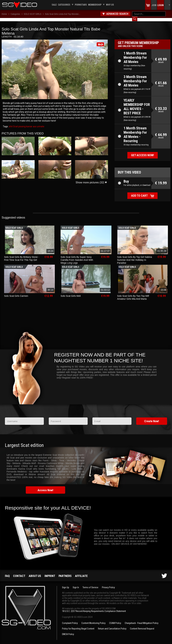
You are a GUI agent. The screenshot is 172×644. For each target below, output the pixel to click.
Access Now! (45, 487)
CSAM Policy (115, 620)
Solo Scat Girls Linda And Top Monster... (63, 14)
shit (11, 123)
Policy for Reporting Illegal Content (78, 625)
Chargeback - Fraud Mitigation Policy (142, 620)
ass (34, 123)
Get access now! (143, 152)
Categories (64, 5)
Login (161, 5)
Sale (54, 5)
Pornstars (81, 5)
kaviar (29, 123)
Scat (15, 123)
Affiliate (81, 573)
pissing (22, 123)
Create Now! (152, 418)
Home (4, 14)
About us (35, 573)
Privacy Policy (108, 584)
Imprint (50, 573)
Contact (19, 573)
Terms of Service (90, 584)
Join (154, 5)
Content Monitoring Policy (93, 620)
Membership (95, 5)
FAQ (7, 573)
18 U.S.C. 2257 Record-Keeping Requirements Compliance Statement (94, 608)
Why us (110, 5)
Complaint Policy (70, 620)
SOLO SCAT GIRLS (33, 14)
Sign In (76, 584)
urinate (40, 123)
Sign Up (66, 584)
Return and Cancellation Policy (112, 625)
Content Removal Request (142, 625)
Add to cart (139, 192)
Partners (65, 573)
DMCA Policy (68, 631)
